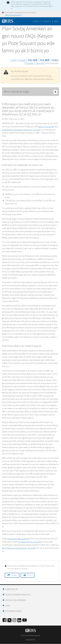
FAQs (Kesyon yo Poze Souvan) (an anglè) (19, 548)
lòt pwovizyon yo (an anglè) (30, 542)
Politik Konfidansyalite (31, 636)
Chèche (36, 21)
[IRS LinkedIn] (19, 621)
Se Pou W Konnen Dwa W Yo (18, 595)
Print (29, 575)
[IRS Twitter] (9, 621)
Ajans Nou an (12, 589)
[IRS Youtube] (25, 620)
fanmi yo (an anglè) (46, 127)
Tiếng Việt (40, 63)
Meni (56, 21)
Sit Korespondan (14, 611)
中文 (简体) (33, 60)
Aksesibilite (31, 640)
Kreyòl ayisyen (52, 63)
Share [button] (14, 575)
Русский (30, 63)
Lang (8, 606)
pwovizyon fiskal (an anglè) (18, 539)
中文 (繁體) (45, 60)
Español (22, 60)
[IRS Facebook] (5, 620)
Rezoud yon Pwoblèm (16, 600)
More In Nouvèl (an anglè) (31, 92)
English (14, 60)
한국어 (55, 60)
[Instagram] (14, 620)
